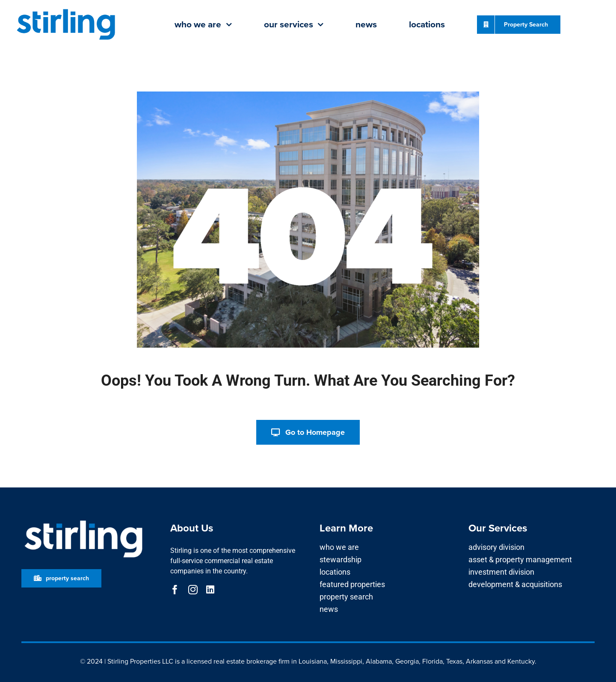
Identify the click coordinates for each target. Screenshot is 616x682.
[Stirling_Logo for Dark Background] (83, 521)
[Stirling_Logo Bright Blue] (66, 10)
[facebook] (175, 590)
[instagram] (193, 590)
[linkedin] (210, 590)
